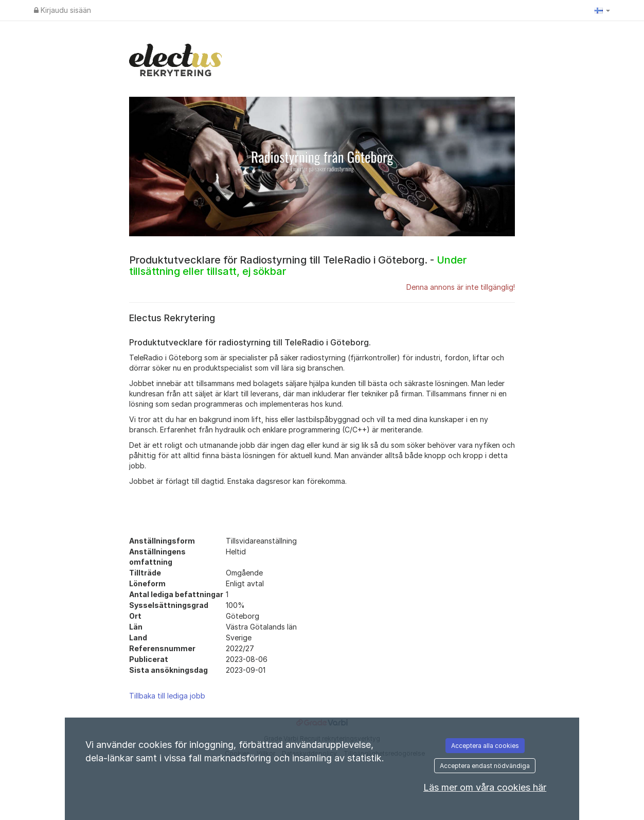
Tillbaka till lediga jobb (167, 696)
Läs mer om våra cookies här (485, 787)
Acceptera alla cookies (485, 746)
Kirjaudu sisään (62, 10)
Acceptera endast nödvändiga (485, 766)
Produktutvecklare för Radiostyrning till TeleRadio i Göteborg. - (298, 266)
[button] (602, 10)
